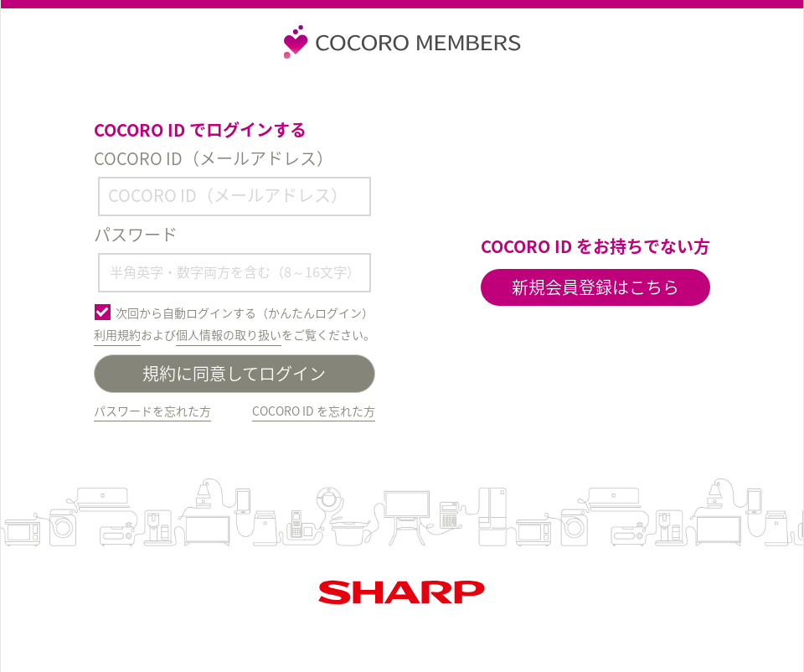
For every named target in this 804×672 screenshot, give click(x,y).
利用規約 (117, 334)
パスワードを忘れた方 (152, 411)
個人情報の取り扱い (229, 334)
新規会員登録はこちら (595, 287)
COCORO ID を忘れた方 (314, 411)
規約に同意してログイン (234, 373)
